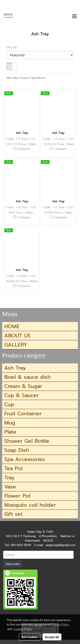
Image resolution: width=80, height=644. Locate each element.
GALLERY (16, 345)
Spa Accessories (25, 459)
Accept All (52, 637)
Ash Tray (15, 368)
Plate (10, 432)
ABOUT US (17, 336)
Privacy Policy (60, 624)
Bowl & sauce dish (27, 377)
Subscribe (13, 564)
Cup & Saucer (22, 395)
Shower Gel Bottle (27, 441)
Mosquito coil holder (30, 505)
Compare (24, 149)
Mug (10, 423)
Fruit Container (23, 414)
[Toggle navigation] (74, 17)
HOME (12, 326)
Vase (10, 487)
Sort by (13, 47)
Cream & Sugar (23, 386)
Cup (9, 404)
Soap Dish (17, 450)
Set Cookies (30, 637)
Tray (9, 478)
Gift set (13, 514)
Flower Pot (17, 496)
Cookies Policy (23, 629)
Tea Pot (14, 468)
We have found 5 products (26, 78)
